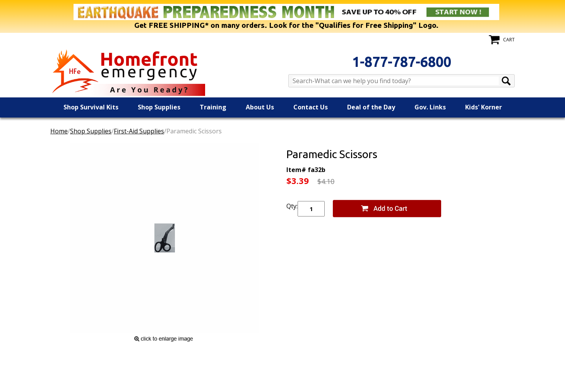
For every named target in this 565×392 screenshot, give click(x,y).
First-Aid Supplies (139, 131)
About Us (260, 107)
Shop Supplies (159, 107)
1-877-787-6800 (402, 62)
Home (59, 131)
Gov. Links (430, 107)
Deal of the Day (371, 107)
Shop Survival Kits (91, 107)
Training (213, 107)
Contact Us (311, 107)
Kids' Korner (484, 107)
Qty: (292, 206)
